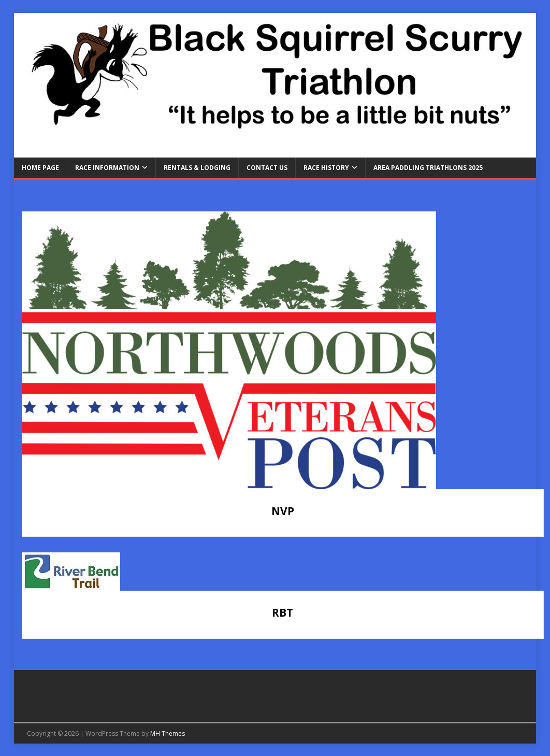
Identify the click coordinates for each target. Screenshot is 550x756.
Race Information (107, 168)
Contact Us (267, 168)
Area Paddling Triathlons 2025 (428, 168)
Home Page (40, 168)
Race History (326, 168)
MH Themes (168, 733)
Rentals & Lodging (197, 168)
